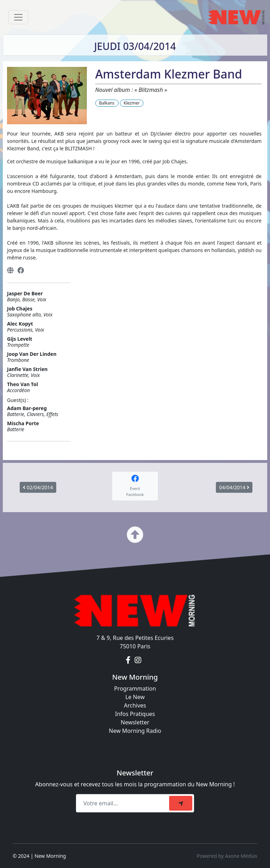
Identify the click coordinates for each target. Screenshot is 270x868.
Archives (135, 705)
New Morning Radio (135, 731)
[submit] (181, 803)
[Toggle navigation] (18, 17)
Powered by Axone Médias (227, 856)
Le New (135, 697)
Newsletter (135, 722)
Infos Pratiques (135, 714)
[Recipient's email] (124, 803)
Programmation (135, 688)
